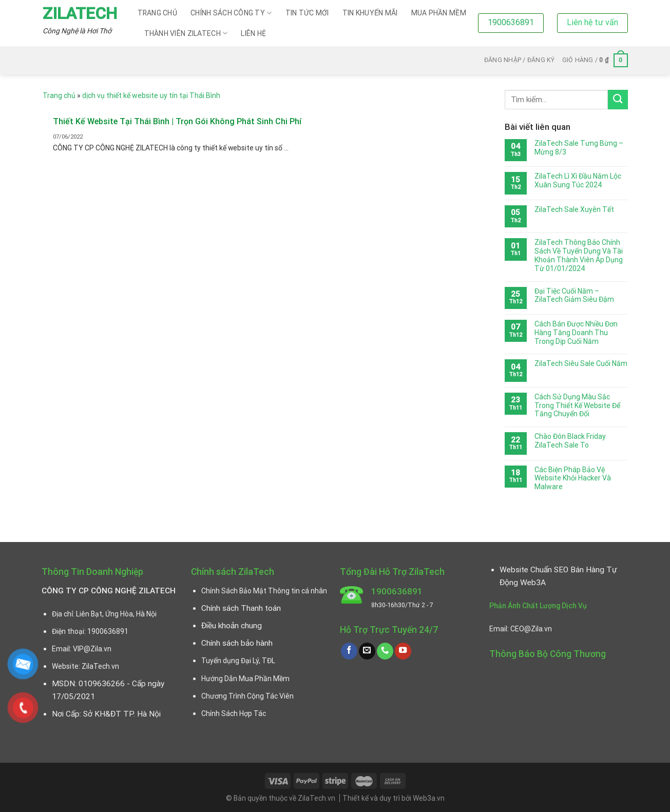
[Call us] (385, 651)
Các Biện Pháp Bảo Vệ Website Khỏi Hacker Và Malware (573, 478)
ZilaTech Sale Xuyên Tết (574, 209)
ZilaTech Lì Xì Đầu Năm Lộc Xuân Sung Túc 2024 (578, 180)
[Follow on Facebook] (349, 651)
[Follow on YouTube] (403, 651)
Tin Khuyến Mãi (370, 13)
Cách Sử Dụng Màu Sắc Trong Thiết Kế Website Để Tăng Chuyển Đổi (577, 405)
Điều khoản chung (232, 626)
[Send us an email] (367, 651)
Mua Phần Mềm (439, 13)
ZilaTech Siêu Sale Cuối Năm (581, 363)
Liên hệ (253, 33)
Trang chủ (158, 13)
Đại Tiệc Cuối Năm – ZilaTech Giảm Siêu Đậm (574, 295)
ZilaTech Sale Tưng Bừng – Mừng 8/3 (579, 148)
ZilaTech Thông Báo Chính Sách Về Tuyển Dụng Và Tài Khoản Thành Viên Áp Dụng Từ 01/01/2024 (579, 255)
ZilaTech (80, 13)
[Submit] (618, 100)
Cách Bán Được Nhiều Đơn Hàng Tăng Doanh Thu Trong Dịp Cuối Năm (576, 333)
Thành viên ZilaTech (186, 33)
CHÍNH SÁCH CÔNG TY (231, 13)
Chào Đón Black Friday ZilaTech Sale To (570, 441)
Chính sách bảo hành (237, 643)
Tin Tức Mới (307, 13)
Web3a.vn (429, 798)
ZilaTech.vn (100, 666)
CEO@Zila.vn (531, 629)
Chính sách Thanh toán (241, 608)
